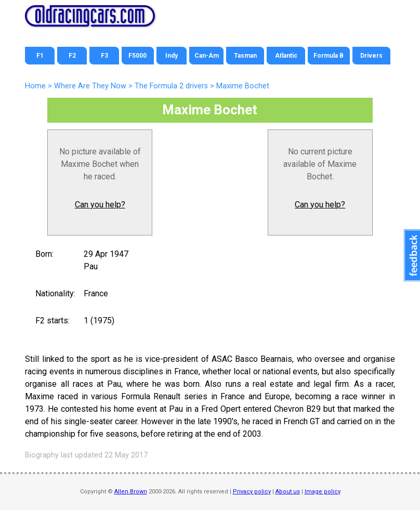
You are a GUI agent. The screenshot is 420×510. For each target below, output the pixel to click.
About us (288, 492)
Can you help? (100, 205)
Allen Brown (131, 492)
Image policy (323, 492)
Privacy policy (252, 492)
